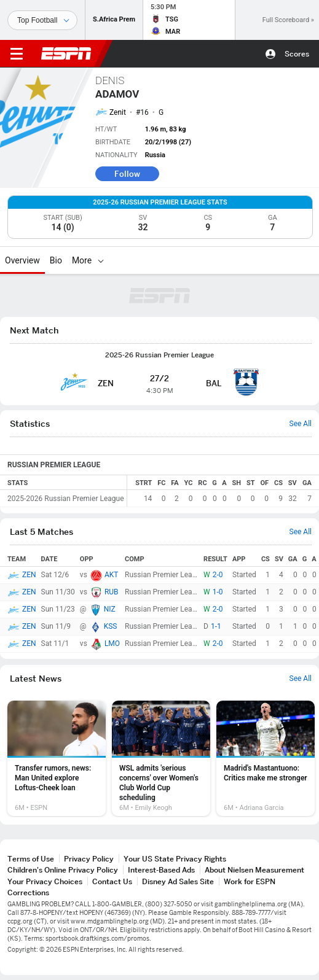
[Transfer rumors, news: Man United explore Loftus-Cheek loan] (57, 758)
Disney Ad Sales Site (178, 881)
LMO (112, 644)
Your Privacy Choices (45, 881)
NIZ (110, 609)
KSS (111, 626)
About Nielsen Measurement (254, 870)
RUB (112, 592)
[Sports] (42, 20)
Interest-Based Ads (161, 870)
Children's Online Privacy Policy (63, 870)
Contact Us (112, 881)
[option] (57, 758)
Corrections (28, 892)
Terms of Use (31, 859)
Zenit (118, 112)
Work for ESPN (250, 881)
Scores (297, 54)
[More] (101, 260)
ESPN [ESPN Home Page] (66, 53)
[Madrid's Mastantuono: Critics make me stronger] (266, 758)
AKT (112, 575)
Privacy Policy (89, 859)
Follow (127, 174)
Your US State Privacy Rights (175, 859)
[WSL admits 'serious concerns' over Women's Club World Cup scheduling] (161, 758)
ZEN (29, 575)
